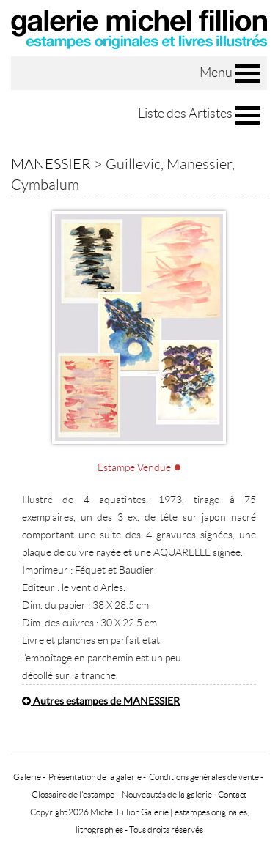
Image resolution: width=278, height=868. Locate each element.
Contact (232, 794)
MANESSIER (51, 164)
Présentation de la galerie (95, 777)
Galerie (27, 777)
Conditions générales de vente (204, 777)
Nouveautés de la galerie (167, 794)
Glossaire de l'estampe (73, 794)
